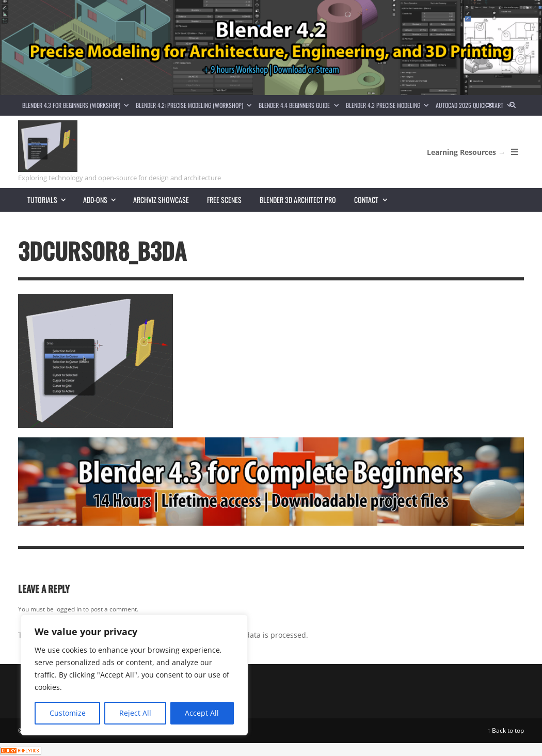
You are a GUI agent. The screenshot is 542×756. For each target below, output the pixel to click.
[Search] (513, 105)
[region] (134, 675)
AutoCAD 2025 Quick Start (475, 105)
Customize (68, 713)
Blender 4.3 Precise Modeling (389, 105)
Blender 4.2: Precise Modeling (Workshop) (195, 105)
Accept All (202, 713)
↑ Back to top (506, 730)
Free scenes (224, 200)
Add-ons (104, 200)
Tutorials (51, 200)
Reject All (135, 713)
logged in (68, 609)
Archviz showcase (161, 200)
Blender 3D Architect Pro (298, 200)
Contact (375, 200)
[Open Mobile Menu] (515, 152)
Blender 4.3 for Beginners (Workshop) (77, 105)
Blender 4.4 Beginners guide (300, 105)
